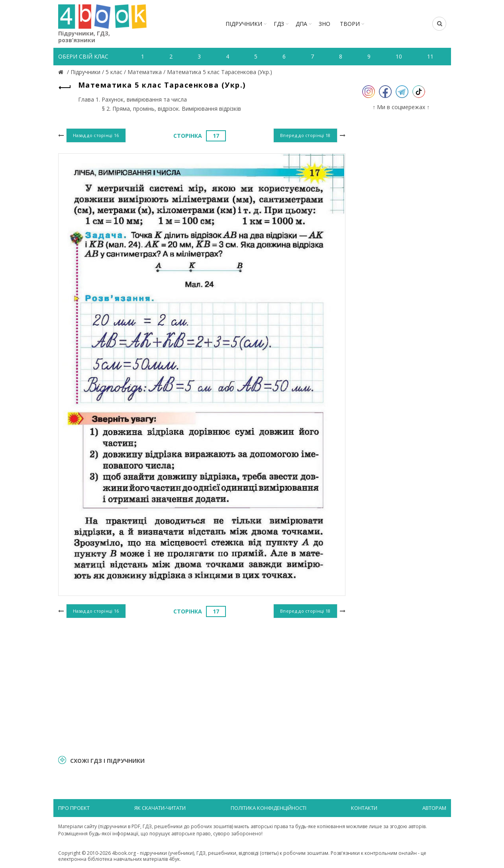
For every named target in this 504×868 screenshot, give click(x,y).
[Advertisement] (202, 686)
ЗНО (325, 24)
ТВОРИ (350, 24)
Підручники (244, 24)
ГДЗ (279, 24)
